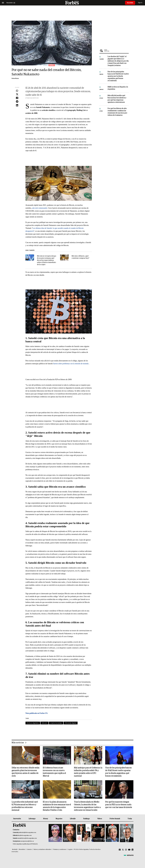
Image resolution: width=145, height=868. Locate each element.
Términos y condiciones (60, 849)
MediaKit (15, 849)
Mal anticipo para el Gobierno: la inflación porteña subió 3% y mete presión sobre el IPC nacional (88, 772)
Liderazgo (32, 819)
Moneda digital (71, 723)
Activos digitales (33, 723)
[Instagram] (126, 850)
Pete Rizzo (15, 78)
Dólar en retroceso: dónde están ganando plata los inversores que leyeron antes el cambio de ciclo (25, 772)
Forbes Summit (115, 819)
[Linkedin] (133, 850)
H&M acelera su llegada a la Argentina (118, 88)
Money (46, 819)
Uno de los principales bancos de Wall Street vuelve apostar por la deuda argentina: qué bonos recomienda (118, 76)
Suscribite (130, 3)
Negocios (59, 819)
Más (117, 50)
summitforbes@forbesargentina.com (27, 838)
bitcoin (44, 723)
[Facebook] (120, 850)
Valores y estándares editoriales (42, 849)
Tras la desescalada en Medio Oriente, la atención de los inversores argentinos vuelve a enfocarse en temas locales (87, 806)
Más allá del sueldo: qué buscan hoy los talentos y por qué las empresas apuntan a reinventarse (117, 99)
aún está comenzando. (40, 208)
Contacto (29, 849)
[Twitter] (123, 850)
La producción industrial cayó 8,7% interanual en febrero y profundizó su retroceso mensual (25, 806)
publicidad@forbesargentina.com (27, 833)
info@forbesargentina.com (25, 835)
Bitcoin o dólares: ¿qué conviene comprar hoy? (80, 257)
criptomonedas (56, 723)
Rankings (86, 819)
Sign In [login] (140, 3)
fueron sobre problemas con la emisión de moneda (71, 364)
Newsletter (22, 849)
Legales (70, 849)
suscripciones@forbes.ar (27, 841)
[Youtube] (129, 850)
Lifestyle (73, 819)
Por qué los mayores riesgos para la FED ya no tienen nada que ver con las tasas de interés (119, 805)
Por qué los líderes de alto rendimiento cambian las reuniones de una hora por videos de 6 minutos (117, 112)
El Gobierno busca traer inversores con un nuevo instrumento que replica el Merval (54, 772)
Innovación (17, 819)
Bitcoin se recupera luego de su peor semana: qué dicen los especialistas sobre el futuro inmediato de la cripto (47, 260)
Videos (100, 819)
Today (130, 819)
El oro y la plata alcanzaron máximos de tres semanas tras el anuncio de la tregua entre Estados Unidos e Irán (57, 806)
